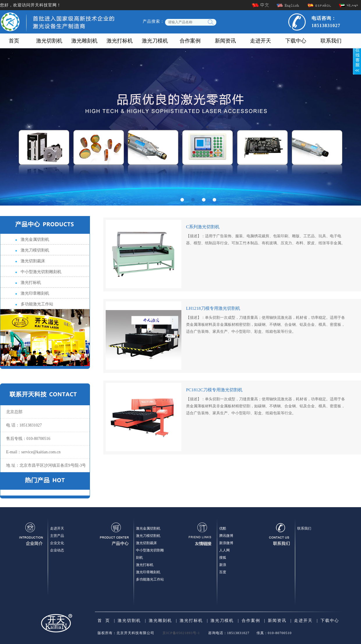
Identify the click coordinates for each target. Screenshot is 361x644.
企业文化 (57, 543)
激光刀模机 (155, 41)
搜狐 (223, 558)
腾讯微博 (226, 536)
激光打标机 (120, 41)
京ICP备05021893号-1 (181, 633)
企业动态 (57, 550)
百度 (223, 572)
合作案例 (190, 41)
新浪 (223, 565)
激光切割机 (49, 41)
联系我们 (331, 41)
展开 (357, 57)
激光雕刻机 (84, 41)
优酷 (223, 528)
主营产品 (57, 536)
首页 (14, 41)
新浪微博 (226, 543)
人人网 (224, 550)
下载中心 (296, 41)
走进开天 (261, 41)
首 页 (104, 621)
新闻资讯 (225, 41)
